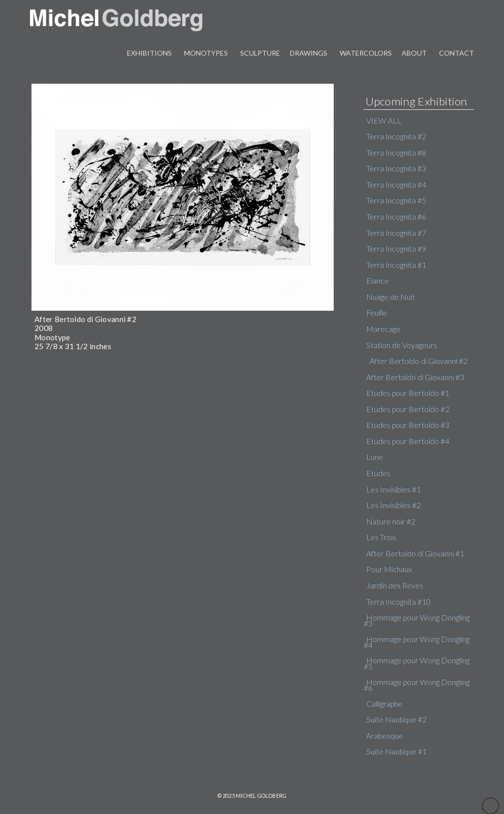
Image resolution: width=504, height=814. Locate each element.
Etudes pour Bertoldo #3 (408, 425)
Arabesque (385, 736)
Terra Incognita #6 (396, 217)
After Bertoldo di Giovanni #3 (415, 377)
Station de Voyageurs (402, 345)
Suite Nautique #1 (396, 751)
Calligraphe (384, 704)
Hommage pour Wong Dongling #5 (417, 663)
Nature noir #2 (391, 521)
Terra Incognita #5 (396, 200)
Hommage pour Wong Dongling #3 (417, 620)
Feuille (377, 313)
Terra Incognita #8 (396, 153)
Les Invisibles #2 (394, 505)
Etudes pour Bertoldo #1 (408, 393)
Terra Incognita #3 (396, 168)
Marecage (383, 329)
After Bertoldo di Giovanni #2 (419, 361)
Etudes (378, 473)
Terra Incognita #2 (396, 136)
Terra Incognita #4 (396, 185)
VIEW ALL (384, 121)
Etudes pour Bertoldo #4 (408, 441)
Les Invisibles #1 (394, 489)
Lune (375, 457)
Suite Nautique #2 (396, 719)
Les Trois (381, 537)
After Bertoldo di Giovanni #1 (415, 554)
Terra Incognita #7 (396, 233)
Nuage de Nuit (391, 297)
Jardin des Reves (395, 586)
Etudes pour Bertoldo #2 (408, 409)
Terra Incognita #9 (396, 249)
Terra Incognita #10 (398, 602)
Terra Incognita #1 (396, 265)
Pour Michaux (389, 569)
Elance (378, 281)
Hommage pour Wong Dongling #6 (417, 685)
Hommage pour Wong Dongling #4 (417, 642)
